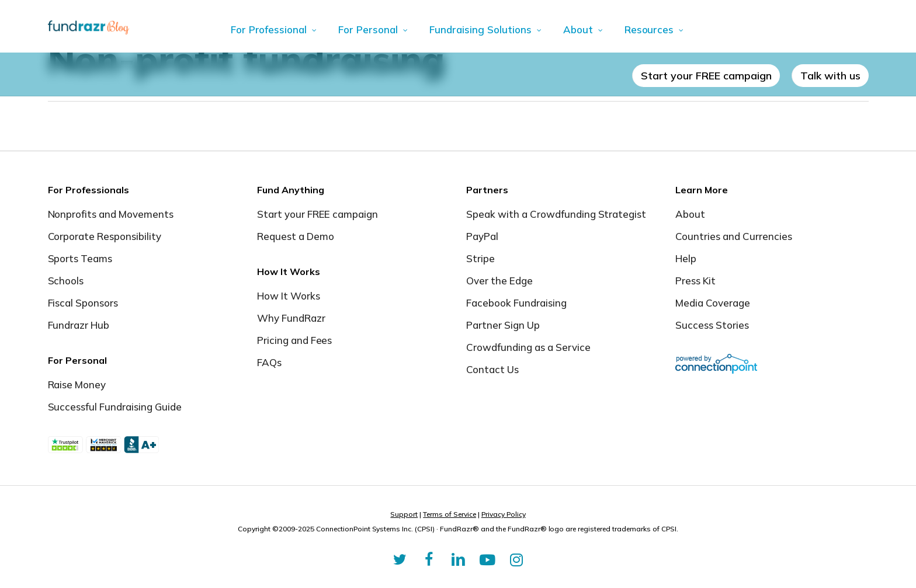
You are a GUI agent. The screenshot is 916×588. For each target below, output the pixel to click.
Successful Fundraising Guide (115, 407)
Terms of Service (450, 514)
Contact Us (492, 369)
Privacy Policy (504, 514)
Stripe (480, 258)
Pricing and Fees (295, 340)
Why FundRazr (291, 318)
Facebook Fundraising (516, 303)
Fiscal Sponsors (83, 303)
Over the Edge (499, 281)
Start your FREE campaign (318, 214)
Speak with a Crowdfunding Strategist (556, 214)
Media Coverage (713, 303)
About (690, 214)
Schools (66, 281)
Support (404, 514)
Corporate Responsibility (105, 236)
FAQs (269, 362)
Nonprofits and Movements (111, 214)
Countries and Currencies (734, 236)
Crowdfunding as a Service (528, 347)
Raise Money (77, 385)
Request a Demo (296, 236)
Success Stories (712, 325)
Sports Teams (80, 258)
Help (686, 258)
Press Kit (695, 281)
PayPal (482, 236)
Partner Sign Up (503, 325)
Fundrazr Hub (79, 325)
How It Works (289, 296)
